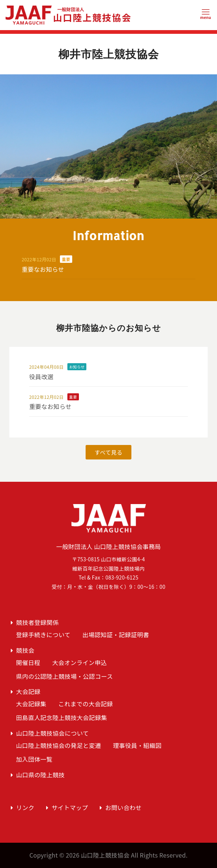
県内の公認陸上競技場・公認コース (64, 676)
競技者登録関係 (37, 622)
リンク (25, 807)
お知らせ (77, 367)
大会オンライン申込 (79, 662)
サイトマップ (70, 807)
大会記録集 (31, 704)
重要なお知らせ (43, 269)
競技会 (25, 650)
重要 (66, 259)
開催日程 (28, 662)
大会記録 (28, 691)
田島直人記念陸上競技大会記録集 (62, 717)
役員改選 (41, 377)
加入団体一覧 (34, 759)
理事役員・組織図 (137, 745)
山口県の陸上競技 (40, 775)
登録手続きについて (43, 635)
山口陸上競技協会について (52, 733)
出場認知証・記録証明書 (116, 635)
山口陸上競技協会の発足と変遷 (58, 745)
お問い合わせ (124, 807)
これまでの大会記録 (86, 704)
